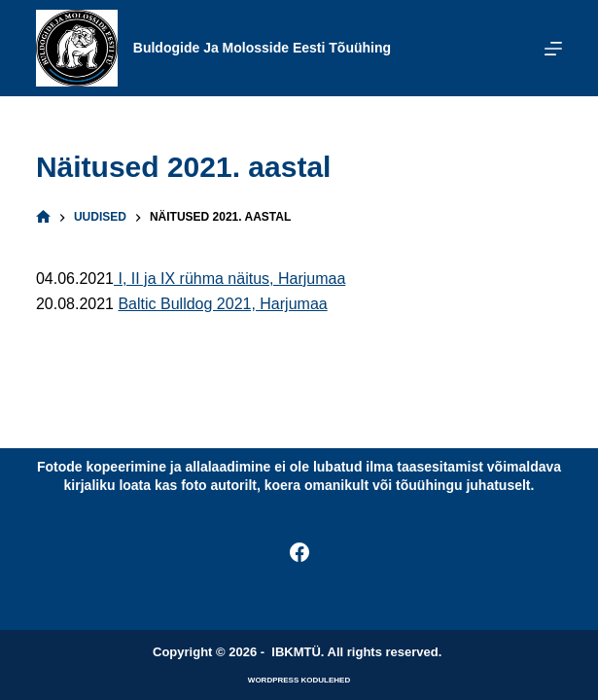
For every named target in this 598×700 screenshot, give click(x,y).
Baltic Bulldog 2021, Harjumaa (222, 304)
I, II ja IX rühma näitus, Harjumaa (229, 279)
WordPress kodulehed (299, 680)
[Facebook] (299, 552)
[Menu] (553, 49)
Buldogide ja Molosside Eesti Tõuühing (262, 48)
